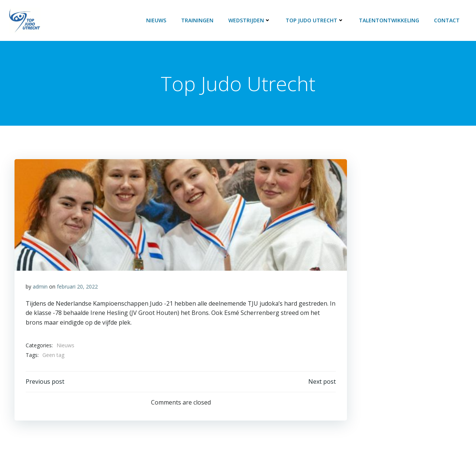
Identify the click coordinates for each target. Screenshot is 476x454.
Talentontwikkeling (389, 20)
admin (40, 286)
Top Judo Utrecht (315, 20)
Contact (447, 20)
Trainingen (197, 20)
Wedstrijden (250, 20)
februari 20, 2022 (77, 286)
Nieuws (156, 20)
